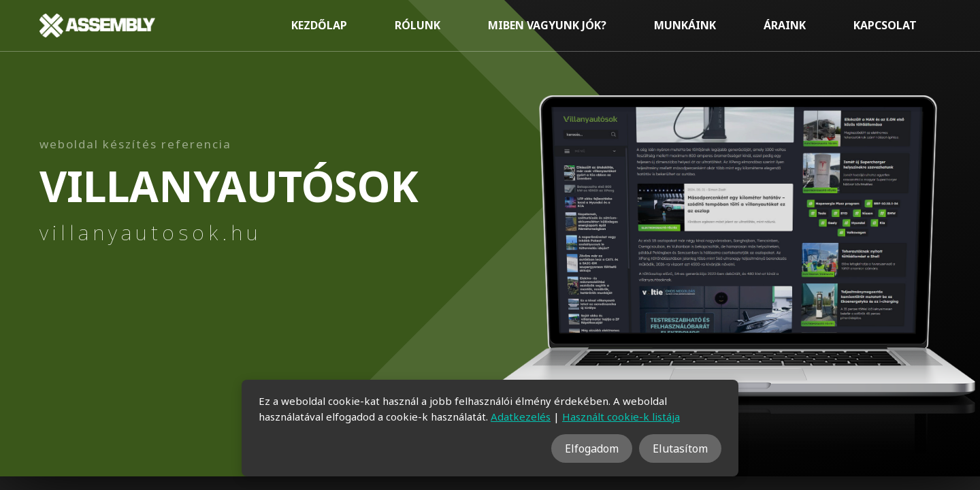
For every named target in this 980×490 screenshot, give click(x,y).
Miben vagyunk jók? (547, 25)
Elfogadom (592, 448)
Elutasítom (680, 448)
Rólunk (418, 25)
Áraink (785, 25)
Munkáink (685, 25)
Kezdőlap (319, 25)
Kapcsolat (885, 25)
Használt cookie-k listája (621, 416)
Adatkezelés (521, 416)
